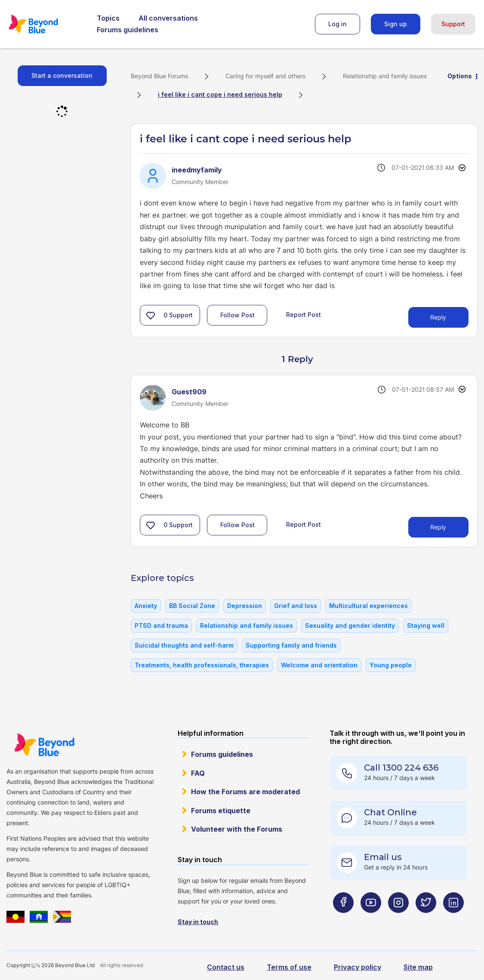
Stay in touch (198, 922)
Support (453, 24)
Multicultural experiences (368, 606)
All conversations (168, 18)
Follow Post (237, 315)
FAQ (198, 773)
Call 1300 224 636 (401, 768)
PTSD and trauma (161, 625)
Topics (108, 18)
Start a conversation (62, 75)
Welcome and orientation (319, 665)
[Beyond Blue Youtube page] (371, 920)
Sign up (396, 24)
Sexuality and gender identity (350, 625)
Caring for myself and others (265, 76)
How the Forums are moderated (245, 792)
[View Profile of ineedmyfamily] (197, 170)
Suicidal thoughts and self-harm (184, 645)
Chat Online (390, 812)
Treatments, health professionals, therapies (202, 665)
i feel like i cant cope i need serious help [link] (220, 94)
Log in (338, 24)
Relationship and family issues (385, 76)
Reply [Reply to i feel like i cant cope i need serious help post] (438, 317)
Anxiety (146, 606)
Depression (245, 606)
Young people (391, 665)
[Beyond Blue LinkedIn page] (453, 920)
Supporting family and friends (291, 645)
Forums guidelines (128, 30)
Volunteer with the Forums (237, 829)
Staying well (426, 625)
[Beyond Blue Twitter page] (426, 920)
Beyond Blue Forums (45, 24)
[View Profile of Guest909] (189, 392)
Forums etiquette (221, 811)
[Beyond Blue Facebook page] (343, 920)
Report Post (304, 315)
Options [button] (460, 76)
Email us (383, 857)
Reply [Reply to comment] (438, 527)
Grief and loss (296, 606)
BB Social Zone (192, 606)
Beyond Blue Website (44, 745)
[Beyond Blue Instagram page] (398, 920)
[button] (151, 315)
